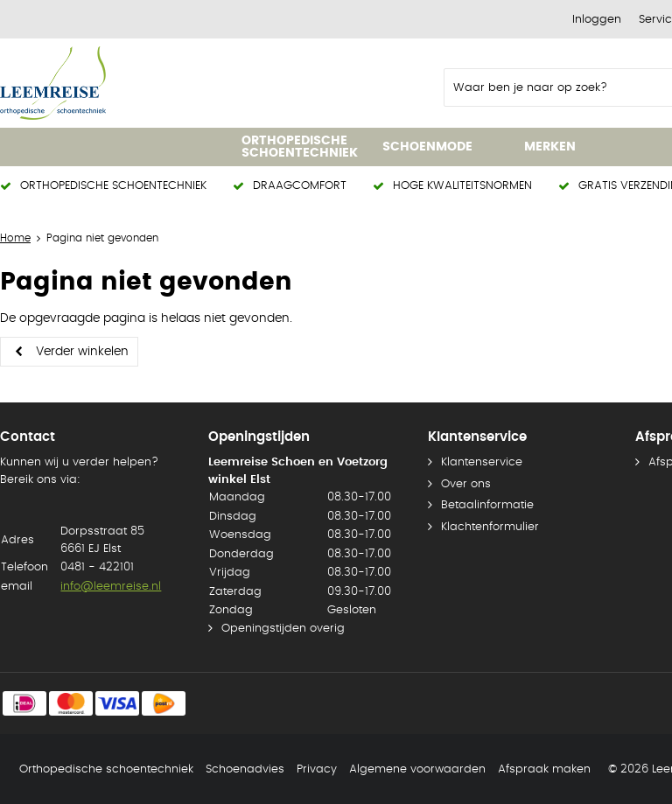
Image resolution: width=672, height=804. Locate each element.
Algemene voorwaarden (417, 769)
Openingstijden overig (283, 629)
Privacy (317, 769)
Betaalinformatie (487, 505)
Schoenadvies (245, 769)
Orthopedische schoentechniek (106, 769)
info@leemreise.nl (111, 587)
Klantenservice (482, 462)
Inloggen (597, 20)
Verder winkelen (82, 352)
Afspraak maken (544, 769)
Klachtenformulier (490, 527)
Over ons (466, 484)
